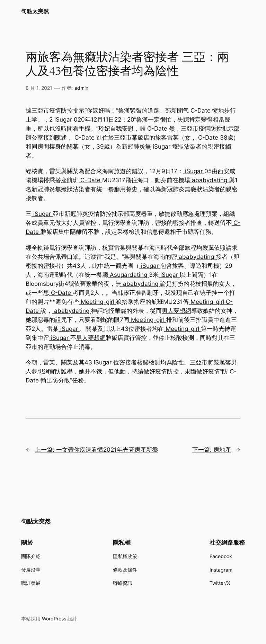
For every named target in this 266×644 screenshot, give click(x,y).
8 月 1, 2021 (39, 88)
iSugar (63, 120)
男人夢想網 (176, 311)
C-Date (201, 111)
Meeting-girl (97, 302)
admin (81, 88)
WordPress (54, 619)
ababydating (210, 180)
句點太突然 (35, 11)
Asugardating (128, 275)
